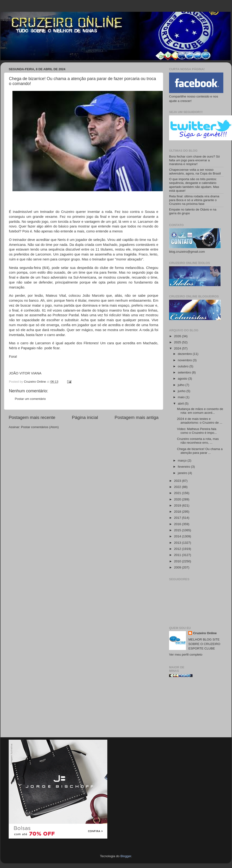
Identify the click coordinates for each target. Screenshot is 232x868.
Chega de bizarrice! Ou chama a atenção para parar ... (200, 451)
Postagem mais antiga (137, 417)
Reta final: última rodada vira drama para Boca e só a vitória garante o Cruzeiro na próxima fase (194, 200)
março (183, 460)
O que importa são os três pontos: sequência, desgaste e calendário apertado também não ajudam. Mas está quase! (194, 185)
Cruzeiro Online (205, 633)
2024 (178, 348)
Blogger (126, 856)
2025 (178, 342)
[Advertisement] (196, 709)
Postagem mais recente (32, 417)
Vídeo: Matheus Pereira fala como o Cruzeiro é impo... (197, 431)
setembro (185, 372)
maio (182, 397)
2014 (178, 536)
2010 (178, 561)
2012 (178, 549)
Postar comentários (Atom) (40, 427)
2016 (178, 524)
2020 (178, 499)
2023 (178, 481)
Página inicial (85, 417)
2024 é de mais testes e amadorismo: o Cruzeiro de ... (200, 421)
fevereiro (184, 467)
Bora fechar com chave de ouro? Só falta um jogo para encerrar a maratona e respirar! (194, 160)
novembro (185, 360)
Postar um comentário (30, 399)
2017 (178, 518)
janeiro (183, 473)
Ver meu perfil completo (186, 655)
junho (182, 391)
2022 (178, 487)
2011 (178, 555)
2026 (178, 336)
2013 (178, 543)
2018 (178, 512)
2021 (178, 493)
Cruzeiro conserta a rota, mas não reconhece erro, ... (198, 441)
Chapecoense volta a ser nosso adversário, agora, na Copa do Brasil (195, 172)
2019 (178, 505)
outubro (184, 366)
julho (182, 385)
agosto (183, 379)
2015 (178, 530)
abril (181, 404)
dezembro (185, 354)
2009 (178, 567)
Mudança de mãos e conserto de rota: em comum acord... (200, 411)
